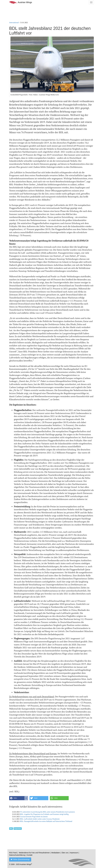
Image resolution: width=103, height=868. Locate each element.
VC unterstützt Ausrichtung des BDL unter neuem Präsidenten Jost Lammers (47, 812)
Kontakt (30, 855)
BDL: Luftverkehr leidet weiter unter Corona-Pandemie (40, 819)
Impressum (74, 853)
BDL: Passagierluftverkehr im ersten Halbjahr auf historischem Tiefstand (46, 821)
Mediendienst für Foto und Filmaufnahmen (34, 853)
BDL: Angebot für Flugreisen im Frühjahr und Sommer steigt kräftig (44, 814)
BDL (11, 828)
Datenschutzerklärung (17, 855)
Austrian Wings (21, 2)
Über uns (65, 853)
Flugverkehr (18, 828)
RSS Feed (13, 853)
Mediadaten (56, 853)
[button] (19, 798)
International (14, 22)
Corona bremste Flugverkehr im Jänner (34, 817)
